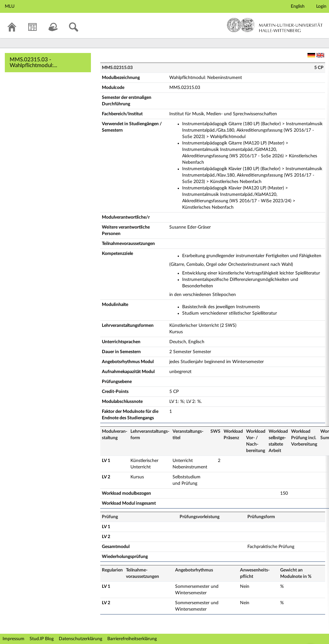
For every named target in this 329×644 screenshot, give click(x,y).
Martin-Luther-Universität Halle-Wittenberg (275, 25)
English (298, 6)
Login (321, 6)
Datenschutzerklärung (80, 639)
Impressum (13, 639)
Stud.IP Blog (42, 639)
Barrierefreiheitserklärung (132, 639)
